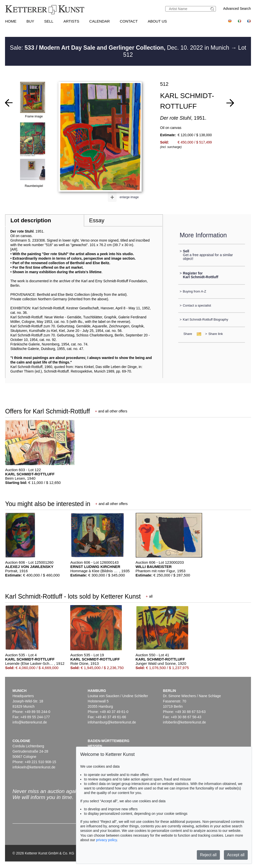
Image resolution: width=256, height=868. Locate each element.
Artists (71, 21)
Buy (30, 21)
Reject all (208, 855)
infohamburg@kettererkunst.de (112, 722)
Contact (129, 21)
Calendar (100, 21)
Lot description (31, 220)
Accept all (236, 855)
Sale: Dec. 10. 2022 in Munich (120, 48)
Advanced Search (237, 9)
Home (11, 21)
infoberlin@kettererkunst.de (184, 722)
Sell (49, 21)
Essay (97, 220)
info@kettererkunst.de (30, 722)
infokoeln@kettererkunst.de (34, 767)
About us (157, 21)
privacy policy (106, 840)
